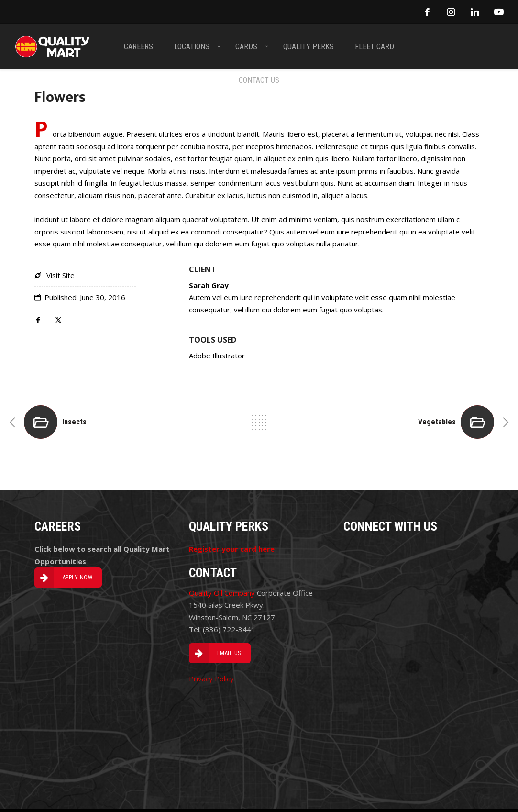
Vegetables (437, 422)
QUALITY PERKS (309, 46)
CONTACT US (259, 80)
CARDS (246, 46)
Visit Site (61, 275)
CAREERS (138, 46)
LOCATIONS (192, 46)
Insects (74, 422)
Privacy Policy (211, 679)
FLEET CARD (375, 46)
